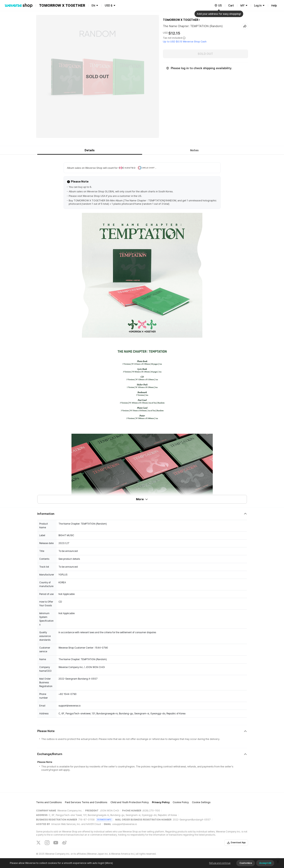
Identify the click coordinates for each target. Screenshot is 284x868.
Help (274, 6)
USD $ (109, 6)
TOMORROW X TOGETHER (181, 20)
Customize (246, 863)
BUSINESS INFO (104, 820)
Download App (236, 843)
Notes (194, 150)
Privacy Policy (161, 802)
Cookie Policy (181, 802)
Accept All (265, 863)
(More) (109, 863)
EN (93, 6)
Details (90, 150)
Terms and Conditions (49, 802)
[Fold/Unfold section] (142, 514)
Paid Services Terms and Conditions (86, 802)
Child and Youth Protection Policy (130, 802)
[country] (218, 6)
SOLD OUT (205, 54)
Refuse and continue (220, 863)
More (142, 499)
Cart (231, 6)
